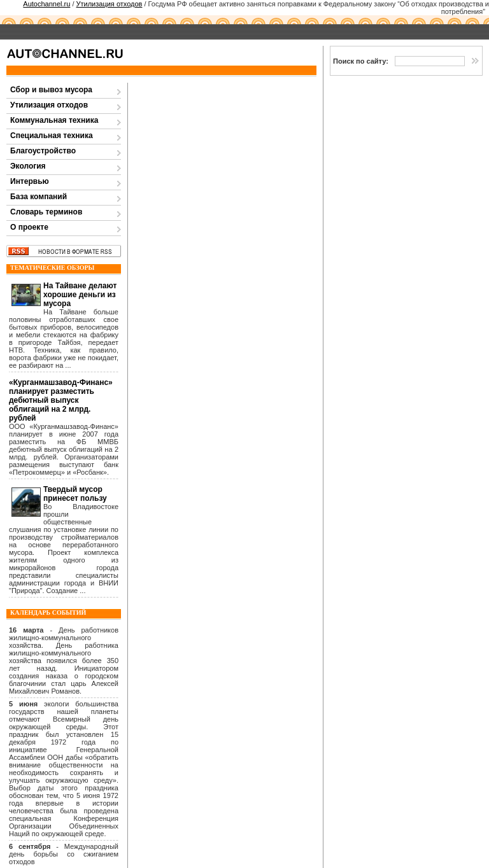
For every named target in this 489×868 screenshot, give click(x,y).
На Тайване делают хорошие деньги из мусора (80, 295)
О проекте (29, 227)
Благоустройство (43, 151)
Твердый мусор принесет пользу (75, 494)
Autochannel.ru (46, 4)
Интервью (30, 181)
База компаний (39, 197)
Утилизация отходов (110, 4)
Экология (28, 166)
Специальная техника (52, 136)
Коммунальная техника (54, 120)
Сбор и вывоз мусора (51, 90)
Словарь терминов (46, 212)
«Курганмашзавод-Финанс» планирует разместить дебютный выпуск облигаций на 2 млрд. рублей (61, 400)
